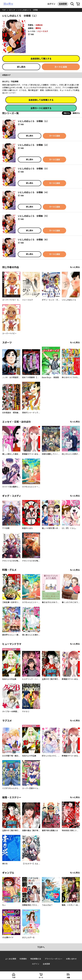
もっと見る (75, 267)
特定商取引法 (36, 959)
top (4, 10)
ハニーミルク (43, 31)
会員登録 (63, 4)
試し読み (21, 67)
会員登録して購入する (41, 59)
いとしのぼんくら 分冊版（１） (33, 121)
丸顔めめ (39, 25)
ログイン (51, 4)
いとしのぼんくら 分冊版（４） (33, 192)
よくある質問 (11, 959)
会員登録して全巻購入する (41, 100)
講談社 (38, 28)
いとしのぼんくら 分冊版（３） (33, 169)
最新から (76, 113)
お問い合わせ (71, 959)
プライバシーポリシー (53, 959)
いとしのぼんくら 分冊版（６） (33, 240)
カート (41, 977)
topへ (41, 947)
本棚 (68, 977)
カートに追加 (61, 67)
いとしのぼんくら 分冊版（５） (33, 216)
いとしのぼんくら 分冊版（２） (33, 145)
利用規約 (23, 959)
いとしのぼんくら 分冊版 (28, 10)
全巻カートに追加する (41, 108)
